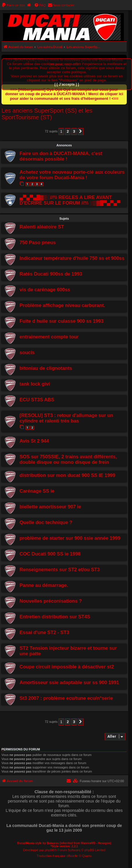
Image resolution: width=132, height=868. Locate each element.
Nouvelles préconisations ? (51, 601)
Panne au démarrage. (44, 585)
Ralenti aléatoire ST (42, 227)
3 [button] (74, 131)
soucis (27, 352)
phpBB (50, 850)
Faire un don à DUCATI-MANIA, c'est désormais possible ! (61, 156)
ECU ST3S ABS (37, 400)
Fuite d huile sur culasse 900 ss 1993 (61, 321)
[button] (81, 132)
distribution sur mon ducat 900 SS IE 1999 (67, 475)
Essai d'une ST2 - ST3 (44, 632)
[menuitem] (13, 5)
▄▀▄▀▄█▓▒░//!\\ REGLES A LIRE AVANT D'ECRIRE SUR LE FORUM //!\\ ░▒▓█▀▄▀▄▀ (70, 200)
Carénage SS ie (37, 491)
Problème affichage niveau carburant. (62, 305)
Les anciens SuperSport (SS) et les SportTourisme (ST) (47, 114)
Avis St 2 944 (34, 441)
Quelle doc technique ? (46, 522)
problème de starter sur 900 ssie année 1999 (70, 538)
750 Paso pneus (38, 242)
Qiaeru (87, 856)
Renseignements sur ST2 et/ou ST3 (60, 569)
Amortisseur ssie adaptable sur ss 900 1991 (69, 682)
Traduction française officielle (57, 856)
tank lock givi (35, 384)
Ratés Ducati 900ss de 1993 (51, 274)
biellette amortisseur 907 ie (50, 507)
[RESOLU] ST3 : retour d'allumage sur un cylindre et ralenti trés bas (66, 418)
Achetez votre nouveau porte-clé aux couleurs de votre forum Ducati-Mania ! (72, 175)
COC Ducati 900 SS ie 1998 (50, 554)
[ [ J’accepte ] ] (67, 84)
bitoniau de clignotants (46, 368)
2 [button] (68, 131)
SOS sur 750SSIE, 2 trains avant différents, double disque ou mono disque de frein (68, 459)
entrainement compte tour (49, 337)
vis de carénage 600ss (45, 290)
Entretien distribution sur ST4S (55, 617)
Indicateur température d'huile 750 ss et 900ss (72, 258)
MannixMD (88, 843)
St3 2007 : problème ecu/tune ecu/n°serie (66, 698)
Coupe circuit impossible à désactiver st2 (67, 667)
